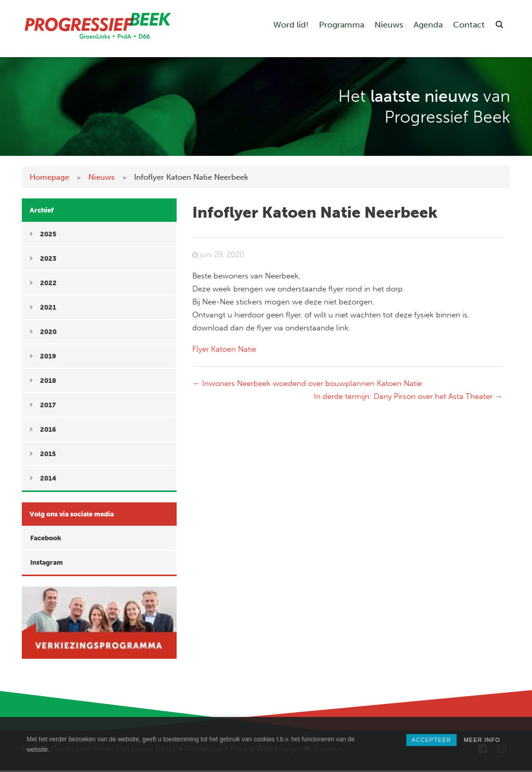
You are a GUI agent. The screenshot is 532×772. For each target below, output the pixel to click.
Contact (469, 25)
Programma (342, 25)
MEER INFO (482, 740)
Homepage (49, 177)
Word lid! (291, 25)
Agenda (428, 25)
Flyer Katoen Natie (224, 349)
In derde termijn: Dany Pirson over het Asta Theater (408, 396)
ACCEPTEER (431, 740)
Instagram (46, 562)
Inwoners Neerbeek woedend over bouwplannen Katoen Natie (307, 383)
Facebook (46, 538)
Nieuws (389, 25)
